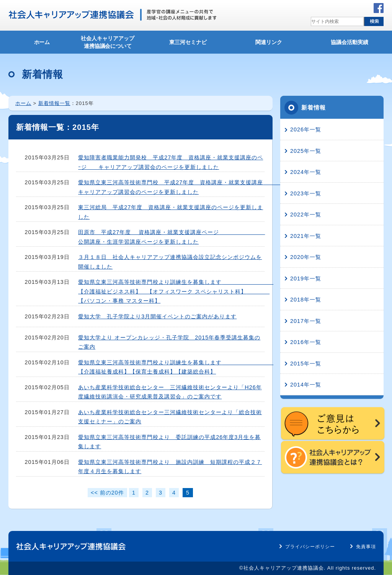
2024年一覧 (306, 172)
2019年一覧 (306, 278)
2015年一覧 (306, 364)
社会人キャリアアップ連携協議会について (108, 42)
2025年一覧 (306, 151)
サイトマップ (348, 8)
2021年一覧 (306, 236)
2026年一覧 (306, 129)
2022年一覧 (306, 215)
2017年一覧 (306, 321)
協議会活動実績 (350, 42)
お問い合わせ (308, 8)
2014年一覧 (306, 385)
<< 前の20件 (107, 493)
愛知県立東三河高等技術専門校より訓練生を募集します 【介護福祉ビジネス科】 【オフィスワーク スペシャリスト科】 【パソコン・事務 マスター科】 (176, 291)
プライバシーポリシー (310, 547)
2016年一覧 (306, 342)
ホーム (42, 42)
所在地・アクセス (263, 8)
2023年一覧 (306, 193)
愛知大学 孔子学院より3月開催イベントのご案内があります (157, 316)
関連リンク (269, 42)
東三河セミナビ (188, 42)
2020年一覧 (306, 257)
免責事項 (366, 547)
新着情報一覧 (54, 103)
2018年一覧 (306, 300)
